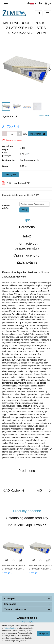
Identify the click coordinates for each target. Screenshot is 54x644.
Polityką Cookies (10, 628)
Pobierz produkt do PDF (16, 183)
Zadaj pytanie (10, 175)
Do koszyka (38, 134)
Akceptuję (43, 633)
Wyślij (24, 210)
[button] (48, 4)
